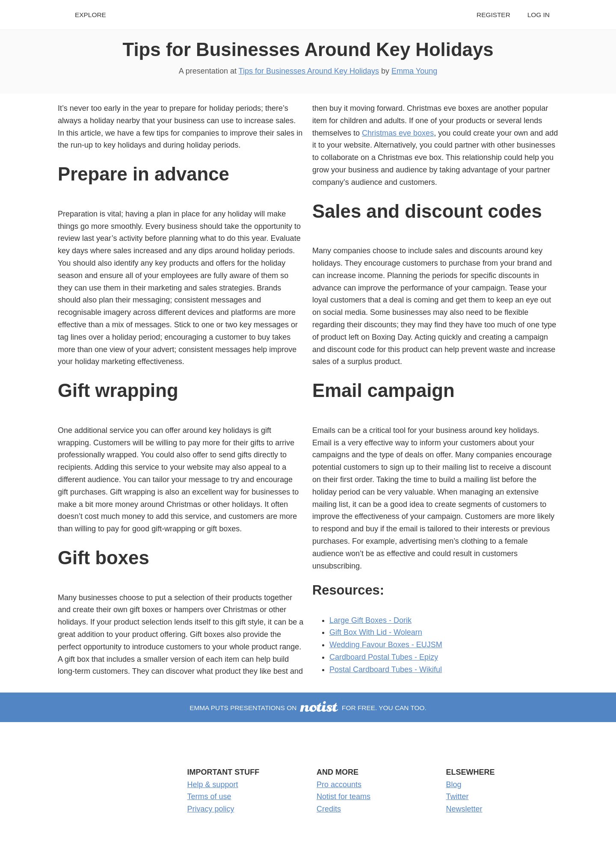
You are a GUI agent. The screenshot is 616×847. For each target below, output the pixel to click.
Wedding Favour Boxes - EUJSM (386, 645)
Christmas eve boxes (398, 133)
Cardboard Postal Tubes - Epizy (384, 657)
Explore (90, 15)
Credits (329, 809)
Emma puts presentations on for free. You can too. (308, 708)
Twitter (458, 797)
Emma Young (414, 71)
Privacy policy (211, 809)
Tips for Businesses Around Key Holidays (308, 49)
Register (493, 15)
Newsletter (464, 809)
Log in (539, 15)
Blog (454, 785)
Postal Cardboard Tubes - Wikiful (386, 669)
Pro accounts (339, 785)
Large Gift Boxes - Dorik (370, 620)
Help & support (213, 785)
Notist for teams (344, 797)
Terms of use (209, 797)
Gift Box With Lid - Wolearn (376, 632)
